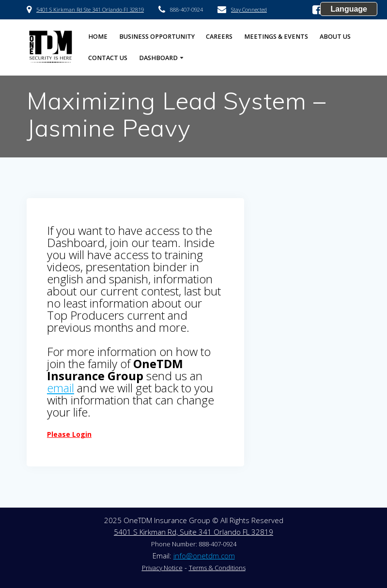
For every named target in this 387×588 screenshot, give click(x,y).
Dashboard (158, 58)
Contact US (108, 58)
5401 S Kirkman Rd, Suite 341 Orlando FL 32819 (193, 532)
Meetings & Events (276, 37)
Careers (219, 37)
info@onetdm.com (204, 556)
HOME (98, 37)
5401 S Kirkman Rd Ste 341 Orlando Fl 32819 (90, 9)
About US (335, 37)
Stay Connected (249, 9)
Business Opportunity (157, 37)
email (61, 388)
